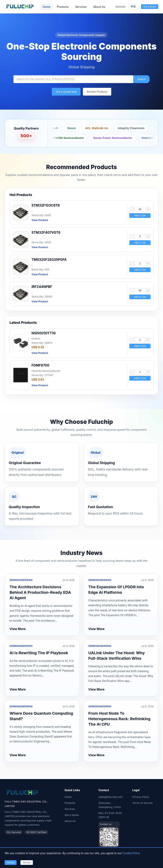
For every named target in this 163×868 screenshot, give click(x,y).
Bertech (56, 128)
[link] (81, 213)
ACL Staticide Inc (100, 128)
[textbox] (73, 79)
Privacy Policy (141, 797)
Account (120, 7)
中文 (133, 7)
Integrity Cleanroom (134, 128)
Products (63, 7)
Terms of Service (142, 803)
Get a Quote (72, 815)
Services (81, 7)
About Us (99, 7)
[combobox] (73, 79)
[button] (132, 209)
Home (46, 7)
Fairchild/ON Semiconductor (69, 138)
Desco (75, 128)
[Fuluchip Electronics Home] (20, 7)
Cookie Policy (131, 853)
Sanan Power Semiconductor (117, 138)
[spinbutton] (140, 209)
